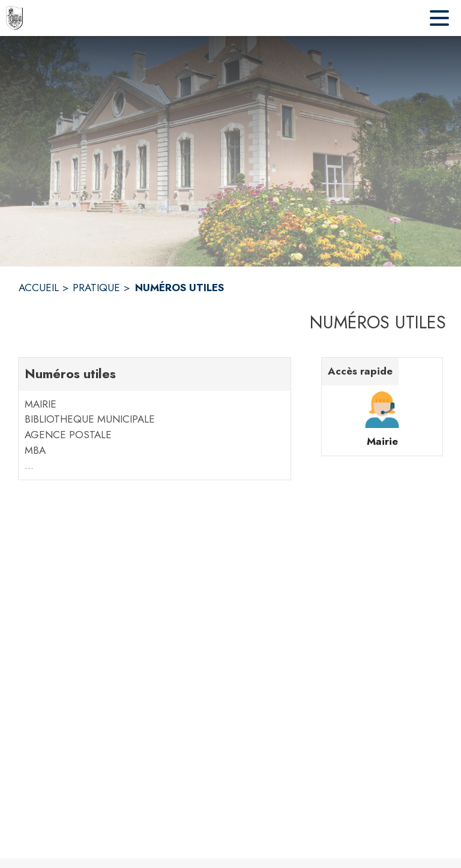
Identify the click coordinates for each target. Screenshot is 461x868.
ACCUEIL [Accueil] (39, 288)
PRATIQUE (96, 288)
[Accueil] (14, 18)
